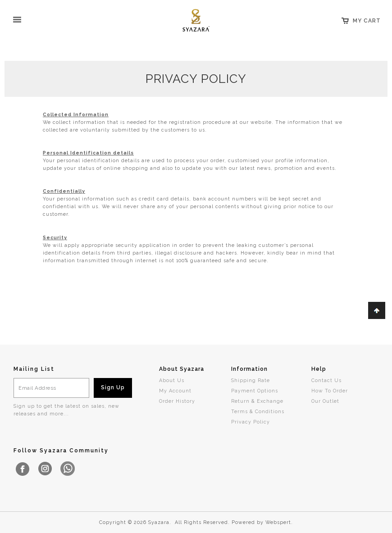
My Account (175, 391)
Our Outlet (325, 401)
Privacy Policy (251, 422)
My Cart (367, 21)
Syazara (159, 522)
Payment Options (255, 391)
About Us (172, 380)
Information (249, 369)
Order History (177, 401)
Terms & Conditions (258, 411)
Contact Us (326, 380)
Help (319, 369)
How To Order (330, 391)
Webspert (278, 522)
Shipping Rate (251, 380)
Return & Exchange (257, 401)
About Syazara (182, 369)
